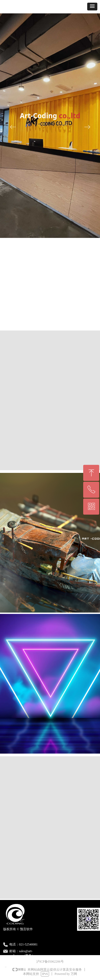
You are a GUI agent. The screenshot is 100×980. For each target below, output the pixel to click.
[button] (92, 7)
